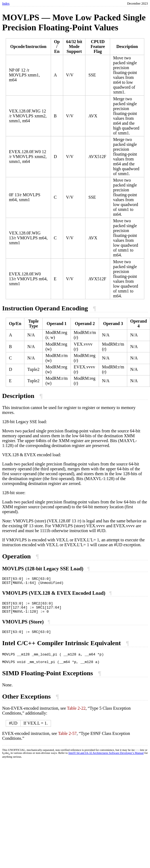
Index (6, 4)
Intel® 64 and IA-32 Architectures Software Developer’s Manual (106, 759)
